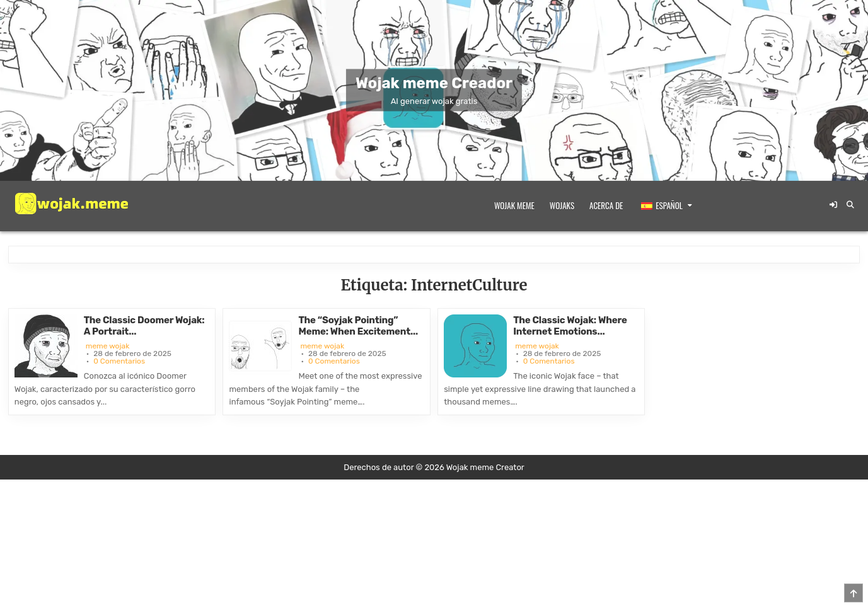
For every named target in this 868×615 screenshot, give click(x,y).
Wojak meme (514, 205)
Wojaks (562, 205)
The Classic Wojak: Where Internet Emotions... (570, 326)
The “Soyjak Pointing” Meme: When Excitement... (358, 326)
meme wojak (108, 346)
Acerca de (606, 205)
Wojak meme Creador (434, 83)
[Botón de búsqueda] (850, 205)
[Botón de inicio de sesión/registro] (833, 205)
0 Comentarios (119, 361)
